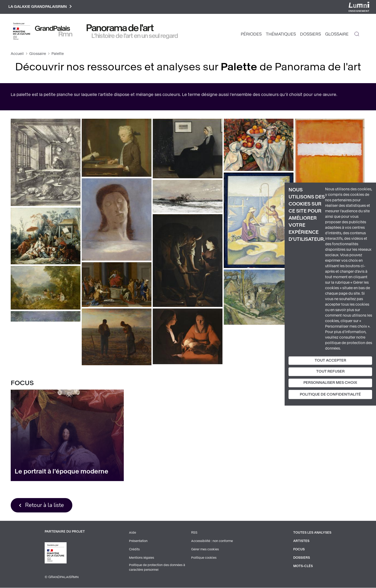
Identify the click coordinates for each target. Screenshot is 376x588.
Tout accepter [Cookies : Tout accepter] (330, 360)
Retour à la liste (45, 505)
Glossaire (337, 34)
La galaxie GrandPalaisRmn (40, 7)
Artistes (301, 541)
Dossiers (310, 34)
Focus (299, 550)
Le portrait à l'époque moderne (61, 471)
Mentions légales (142, 558)
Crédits (134, 550)
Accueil (17, 54)
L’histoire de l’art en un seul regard (135, 36)
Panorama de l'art (120, 28)
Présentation (138, 541)
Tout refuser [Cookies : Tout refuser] (330, 372)
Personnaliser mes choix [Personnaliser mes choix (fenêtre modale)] (330, 383)
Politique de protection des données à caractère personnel (157, 568)
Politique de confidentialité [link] (330, 394)
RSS (194, 533)
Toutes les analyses (312, 533)
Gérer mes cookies (205, 550)
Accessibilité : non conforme (212, 541)
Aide (133, 533)
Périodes (251, 34)
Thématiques (281, 34)
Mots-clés (303, 566)
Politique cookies (204, 558)
